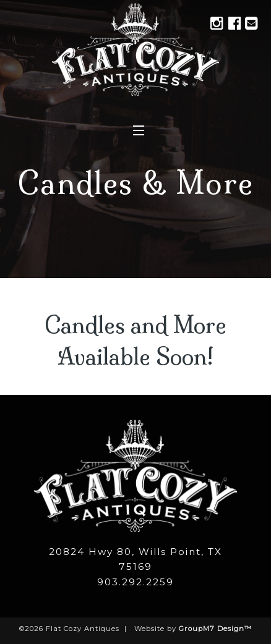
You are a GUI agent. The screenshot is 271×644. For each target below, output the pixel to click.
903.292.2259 (135, 582)
